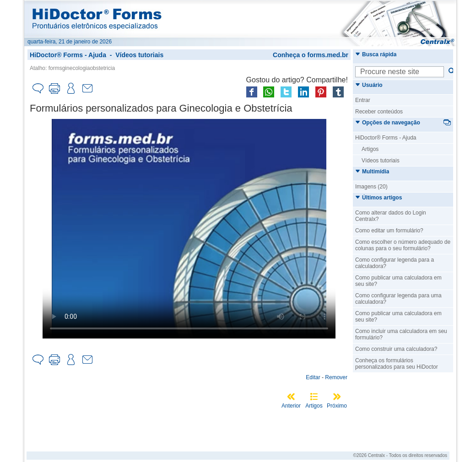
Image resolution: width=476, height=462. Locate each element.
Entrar (363, 100)
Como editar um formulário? (389, 231)
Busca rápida (376, 54)
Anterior (291, 406)
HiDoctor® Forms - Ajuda (68, 55)
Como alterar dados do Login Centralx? (391, 216)
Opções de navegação (388, 123)
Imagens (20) (371, 187)
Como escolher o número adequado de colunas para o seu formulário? (403, 245)
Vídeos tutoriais (139, 55)
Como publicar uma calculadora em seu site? (398, 281)
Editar (313, 377)
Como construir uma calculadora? (396, 349)
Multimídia (372, 172)
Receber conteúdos (379, 112)
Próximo (337, 406)
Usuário (369, 85)
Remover (336, 377)
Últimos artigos (379, 198)
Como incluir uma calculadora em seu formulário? (401, 334)
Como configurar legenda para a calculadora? (395, 263)
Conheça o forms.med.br (311, 55)
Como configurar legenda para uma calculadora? (398, 299)
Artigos (314, 406)
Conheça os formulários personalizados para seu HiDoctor (397, 364)
